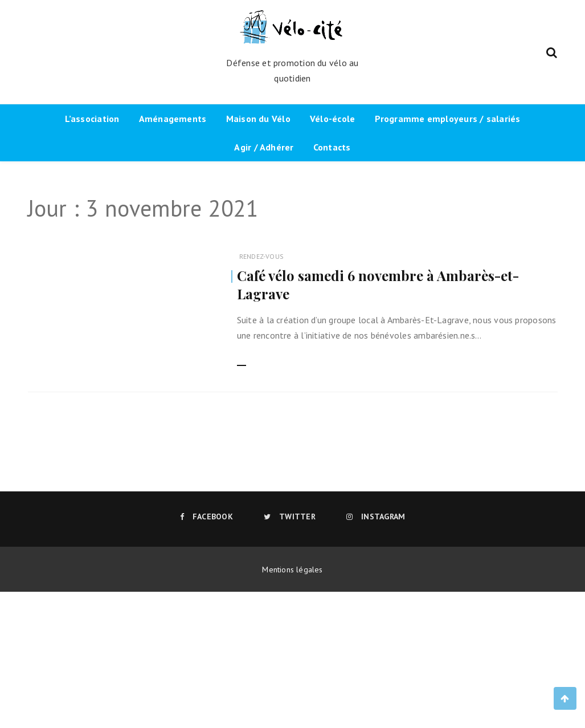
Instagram (376, 516)
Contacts (332, 147)
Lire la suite (260, 359)
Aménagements (173, 119)
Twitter (290, 516)
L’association (92, 119)
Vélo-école (332, 119)
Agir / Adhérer (264, 147)
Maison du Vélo (258, 119)
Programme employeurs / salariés (448, 119)
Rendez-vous (261, 256)
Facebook (206, 516)
